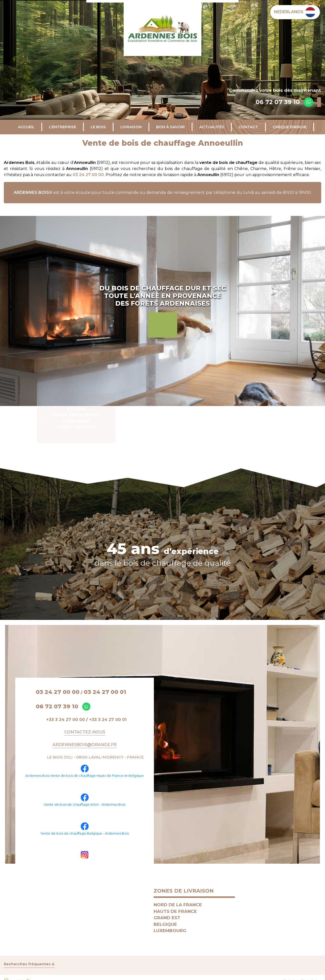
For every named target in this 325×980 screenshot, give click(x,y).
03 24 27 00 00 (88, 175)
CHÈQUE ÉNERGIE (290, 127)
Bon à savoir (170, 127)
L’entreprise (63, 127)
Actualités (212, 127)
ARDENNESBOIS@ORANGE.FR (85, 745)
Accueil (26, 127)
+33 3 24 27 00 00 (66, 720)
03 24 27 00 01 (105, 692)
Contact (248, 127)
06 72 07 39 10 (278, 102)
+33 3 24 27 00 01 (108, 720)
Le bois (98, 127)
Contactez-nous (85, 732)
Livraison (131, 127)
